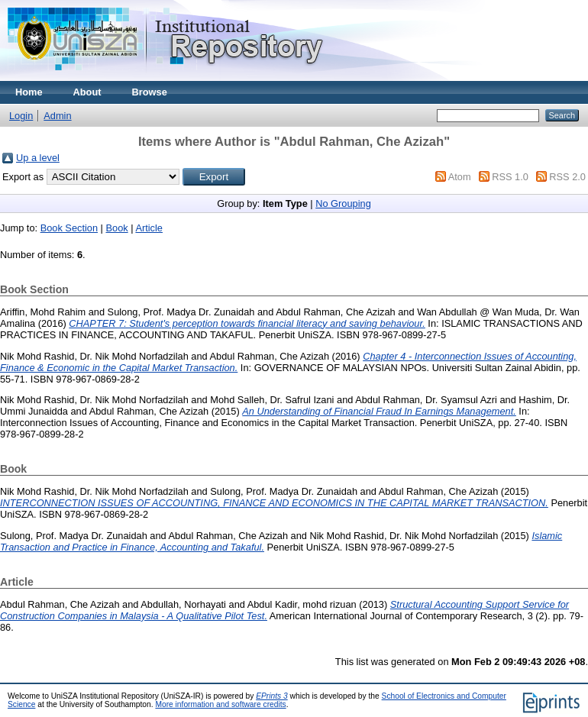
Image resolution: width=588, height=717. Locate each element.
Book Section (69, 228)
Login (21, 116)
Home (29, 92)
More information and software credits (220, 704)
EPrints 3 (272, 696)
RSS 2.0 (567, 177)
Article (149, 228)
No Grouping (343, 203)
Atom (460, 177)
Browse (150, 92)
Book (117, 228)
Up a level (38, 158)
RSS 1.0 (510, 177)
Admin (57, 116)
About (87, 92)
